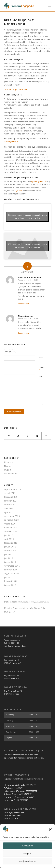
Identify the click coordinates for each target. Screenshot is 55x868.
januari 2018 (10, 547)
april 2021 (9, 512)
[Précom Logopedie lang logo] (23, 6)
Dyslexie (19, 191)
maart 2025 (10, 493)
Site (40, 376)
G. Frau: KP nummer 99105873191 (18, 794)
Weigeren (28, 853)
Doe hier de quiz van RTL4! (15, 89)
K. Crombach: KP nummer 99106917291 (21, 791)
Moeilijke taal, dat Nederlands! (36, 602)
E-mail (41, 368)
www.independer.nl (13, 816)
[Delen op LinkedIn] (37, 436)
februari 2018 (11, 543)
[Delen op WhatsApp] (28, 436)
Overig (7, 470)
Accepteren (28, 846)
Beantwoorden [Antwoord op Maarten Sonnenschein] (24, 304)
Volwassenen (11, 474)
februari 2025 (11, 497)
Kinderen (8, 462)
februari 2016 (11, 581)
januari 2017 (10, 562)
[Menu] (49, 6)
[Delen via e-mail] (46, 436)
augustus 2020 (11, 520)
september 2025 (12, 489)
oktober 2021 (11, 504)
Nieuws (8, 466)
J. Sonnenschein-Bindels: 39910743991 (20, 785)
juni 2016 (9, 577)
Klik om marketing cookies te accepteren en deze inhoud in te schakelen (28, 217)
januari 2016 (10, 585)
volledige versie (11, 141)
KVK (18, 800)
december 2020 (12, 516)
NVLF (13, 800)
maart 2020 (10, 524)
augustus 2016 (11, 573)
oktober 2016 (11, 570)
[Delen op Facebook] (9, 436)
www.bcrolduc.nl (11, 819)
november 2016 (12, 566)
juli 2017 (8, 554)
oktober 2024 (11, 501)
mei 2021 (9, 508)
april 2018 (9, 539)
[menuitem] (49, 6)
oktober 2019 (11, 531)
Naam (41, 359)
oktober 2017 (11, 550)
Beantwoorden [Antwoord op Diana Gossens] (24, 333)
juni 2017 (9, 558)
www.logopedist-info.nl (14, 813)
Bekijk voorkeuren (28, 861)
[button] (51, 829)
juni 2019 (9, 535)
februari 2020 (11, 527)
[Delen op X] (18, 436)
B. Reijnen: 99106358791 (14, 788)
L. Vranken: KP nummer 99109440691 (20, 797)
